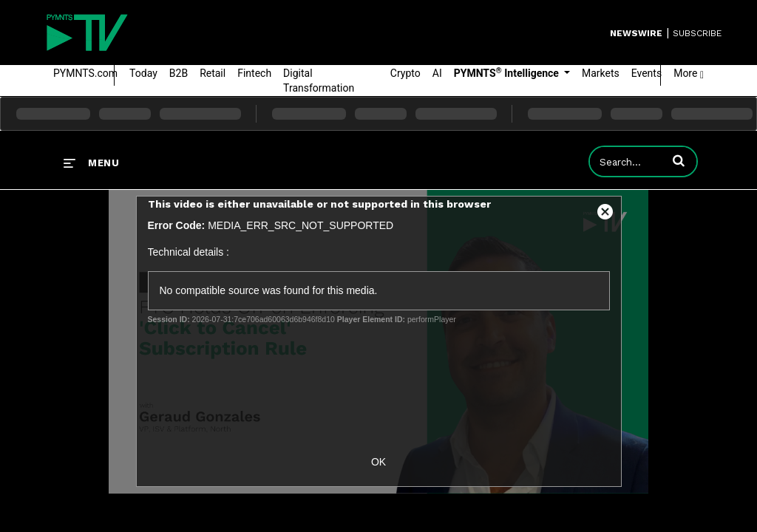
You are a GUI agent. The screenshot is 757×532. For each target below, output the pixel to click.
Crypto (405, 73)
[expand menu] (91, 163)
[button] (679, 160)
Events (646, 73)
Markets (601, 73)
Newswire (636, 33)
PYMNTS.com (85, 73)
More (689, 73)
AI (437, 73)
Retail (213, 73)
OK (378, 462)
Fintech (254, 73)
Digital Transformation (319, 81)
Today (143, 73)
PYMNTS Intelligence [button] (508, 72)
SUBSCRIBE (697, 33)
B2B (179, 73)
